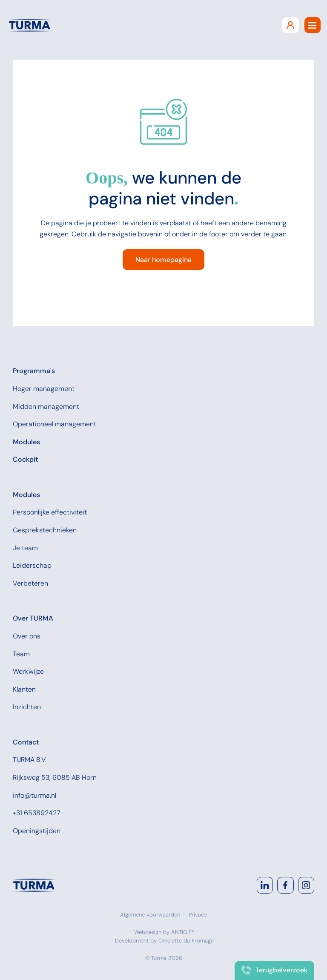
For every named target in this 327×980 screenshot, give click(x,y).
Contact (26, 742)
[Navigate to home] (34, 885)
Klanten (24, 689)
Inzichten (27, 707)
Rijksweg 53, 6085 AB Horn (55, 777)
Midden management (46, 407)
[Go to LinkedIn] (265, 885)
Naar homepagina (163, 260)
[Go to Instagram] (306, 885)
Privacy (198, 915)
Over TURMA (33, 618)
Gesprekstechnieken (45, 530)
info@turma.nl (34, 795)
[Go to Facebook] (285, 885)
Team (21, 654)
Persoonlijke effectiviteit (50, 512)
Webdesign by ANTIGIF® (164, 932)
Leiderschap (32, 565)
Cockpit (25, 459)
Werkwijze (28, 671)
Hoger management (44, 389)
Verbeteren (30, 583)
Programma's (34, 371)
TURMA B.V (29, 760)
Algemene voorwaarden (150, 915)
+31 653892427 (37, 813)
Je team (25, 548)
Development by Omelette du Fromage (164, 941)
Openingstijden (37, 831)
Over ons (27, 636)
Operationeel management (54, 424)
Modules (26, 442)
